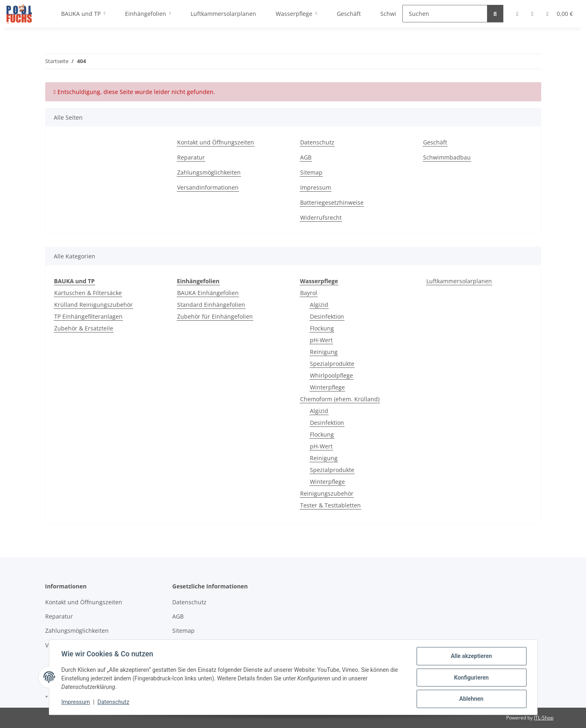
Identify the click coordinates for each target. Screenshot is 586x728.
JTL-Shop (544, 718)
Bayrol (309, 293)
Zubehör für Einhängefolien (215, 316)
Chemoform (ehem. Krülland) (340, 399)
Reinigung (324, 352)
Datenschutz (317, 142)
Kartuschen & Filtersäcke (88, 293)
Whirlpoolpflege (331, 375)
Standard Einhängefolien (211, 305)
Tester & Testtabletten (330, 505)
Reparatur (191, 157)
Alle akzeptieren (471, 657)
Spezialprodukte (332, 364)
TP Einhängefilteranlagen (88, 316)
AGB (306, 157)
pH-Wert (321, 340)
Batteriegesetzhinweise (332, 202)
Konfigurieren (471, 678)
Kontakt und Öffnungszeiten (216, 142)
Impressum (316, 187)
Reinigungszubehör (327, 493)
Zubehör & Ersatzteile (84, 328)
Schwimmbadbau (447, 157)
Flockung (322, 328)
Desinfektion (327, 316)
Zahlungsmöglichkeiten (209, 172)
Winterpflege (327, 387)
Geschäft (435, 142)
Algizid (319, 305)
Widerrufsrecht (321, 218)
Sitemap (311, 172)
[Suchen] (445, 14)
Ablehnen (471, 699)
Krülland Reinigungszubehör (93, 305)
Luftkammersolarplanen (459, 281)
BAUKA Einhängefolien (208, 293)
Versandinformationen (208, 187)
